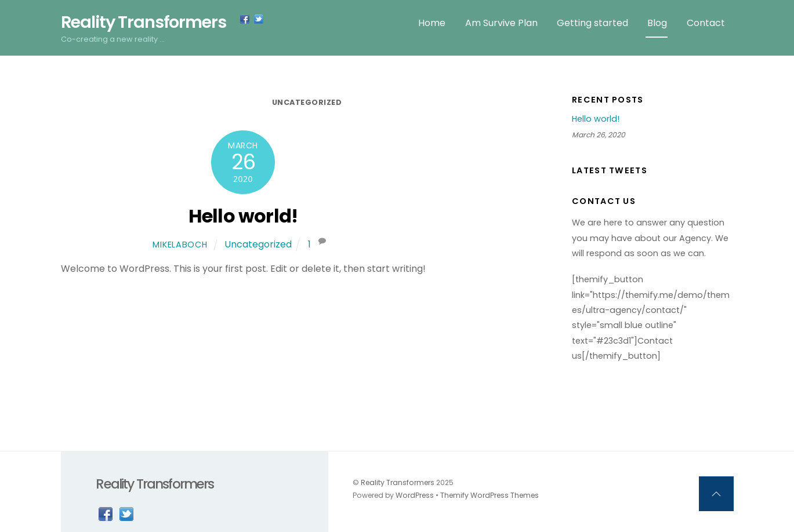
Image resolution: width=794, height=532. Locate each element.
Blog (657, 23)
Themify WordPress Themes (490, 495)
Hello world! (243, 216)
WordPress (415, 495)
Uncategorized (307, 102)
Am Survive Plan (501, 23)
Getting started (592, 23)
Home (432, 23)
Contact (706, 23)
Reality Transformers (398, 482)
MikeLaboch (180, 245)
